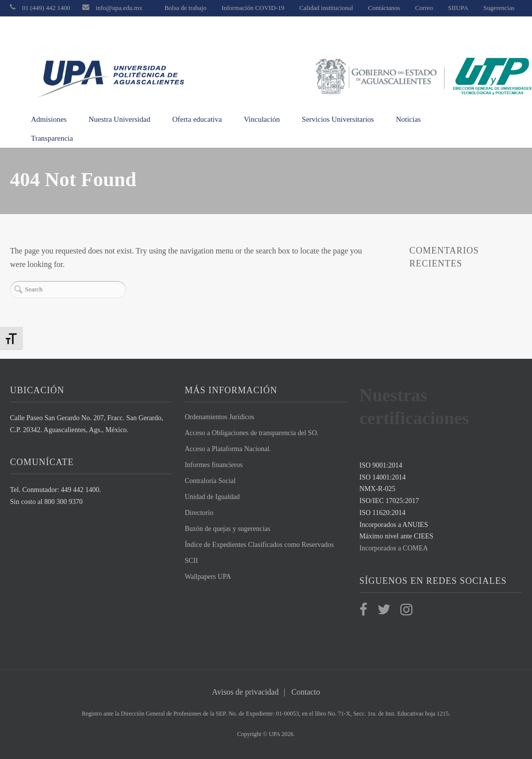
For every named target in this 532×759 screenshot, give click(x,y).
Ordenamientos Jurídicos (219, 417)
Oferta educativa (197, 119)
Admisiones (49, 119)
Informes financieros (213, 465)
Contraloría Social (210, 481)
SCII (191, 561)
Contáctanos (384, 8)
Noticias (408, 119)
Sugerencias (499, 8)
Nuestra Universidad (120, 119)
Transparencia (52, 138)
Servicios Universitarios (338, 119)
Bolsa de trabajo (185, 8)
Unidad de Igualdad (212, 497)
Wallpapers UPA (208, 577)
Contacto (306, 692)
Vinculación (262, 119)
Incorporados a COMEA (394, 548)
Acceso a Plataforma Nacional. (228, 449)
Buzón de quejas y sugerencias (227, 529)
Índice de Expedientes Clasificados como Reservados (259, 545)
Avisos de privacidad (245, 692)
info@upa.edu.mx (119, 8)
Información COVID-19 (253, 8)
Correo (424, 8)
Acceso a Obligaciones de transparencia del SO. (252, 433)
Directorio (199, 513)
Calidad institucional (326, 8)
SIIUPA (458, 8)
